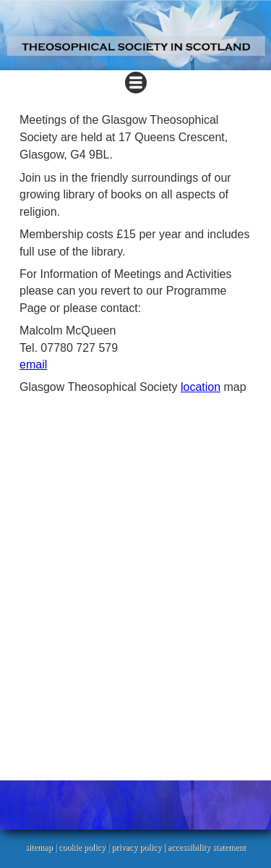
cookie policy (82, 847)
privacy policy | (139, 847)
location (201, 387)
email (33, 365)
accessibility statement (207, 847)
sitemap (39, 847)
